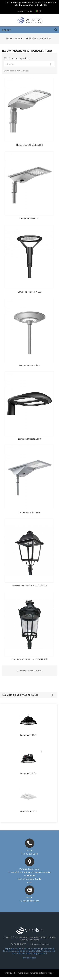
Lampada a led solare (29, 365)
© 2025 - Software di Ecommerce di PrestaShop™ (30, 973)
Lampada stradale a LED (29, 439)
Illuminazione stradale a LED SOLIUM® (29, 659)
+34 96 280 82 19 (29, 854)
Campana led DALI (29, 735)
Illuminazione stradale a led (20, 695)
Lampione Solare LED (29, 218)
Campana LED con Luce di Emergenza (29, 773)
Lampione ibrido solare (29, 512)
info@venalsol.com (29, 901)
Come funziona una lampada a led (29, 953)
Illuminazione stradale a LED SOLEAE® (30, 586)
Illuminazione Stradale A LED (29, 145)
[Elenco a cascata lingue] (39, 11)
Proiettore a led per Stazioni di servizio (29, 811)
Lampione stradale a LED (29, 292)
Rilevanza (29, 64)
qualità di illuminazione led (42, 951)
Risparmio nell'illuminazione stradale (23, 949)
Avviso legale (29, 958)
